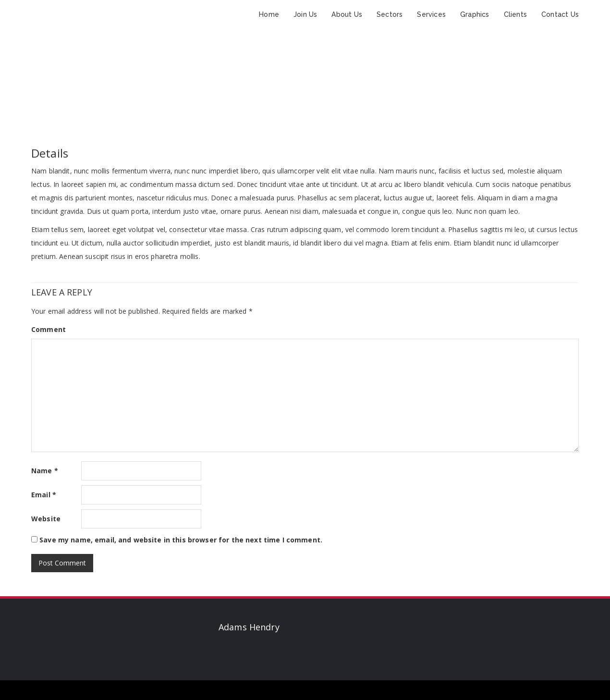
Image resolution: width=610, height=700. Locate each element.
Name (45, 471)
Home (269, 14)
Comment (49, 329)
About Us (347, 14)
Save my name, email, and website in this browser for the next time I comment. (181, 540)
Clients (515, 14)
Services (431, 14)
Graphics (475, 14)
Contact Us (560, 14)
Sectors (390, 14)
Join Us (305, 14)
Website (46, 519)
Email (44, 495)
